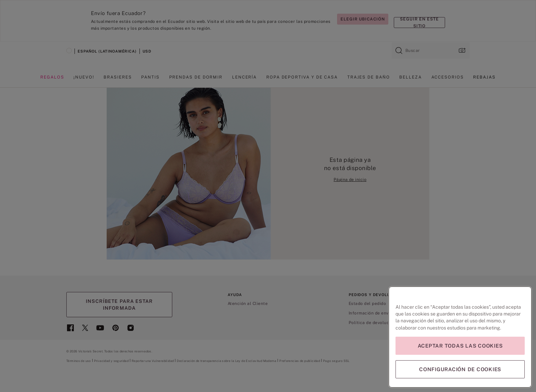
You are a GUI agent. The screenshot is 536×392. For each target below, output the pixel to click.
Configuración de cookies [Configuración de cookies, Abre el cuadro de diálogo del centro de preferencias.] (460, 369)
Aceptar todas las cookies (460, 346)
